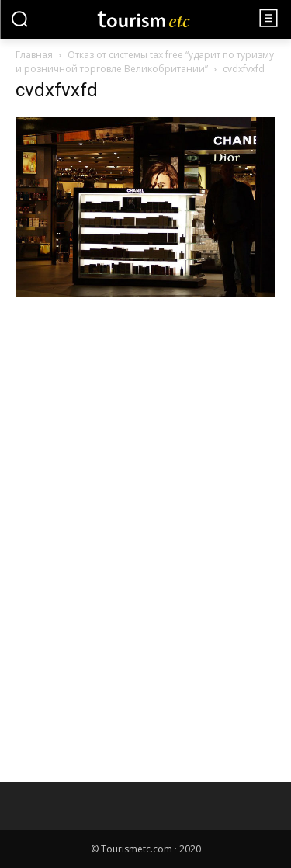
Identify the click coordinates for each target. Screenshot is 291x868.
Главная (34, 55)
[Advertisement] (132, 433)
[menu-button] (268, 18)
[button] (19, 19)
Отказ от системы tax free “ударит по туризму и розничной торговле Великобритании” (145, 62)
